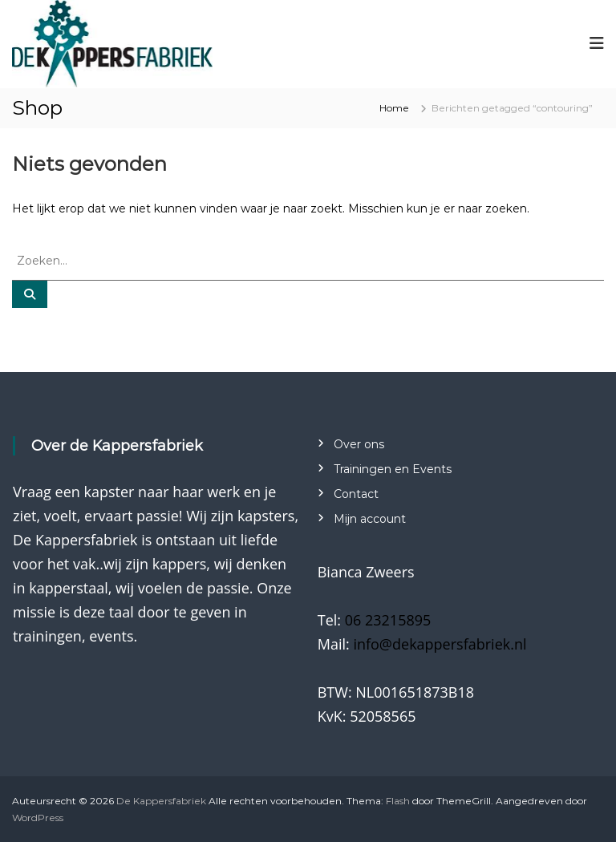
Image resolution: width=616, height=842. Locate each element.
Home (394, 108)
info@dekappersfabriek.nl (440, 644)
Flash (398, 801)
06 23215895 (388, 620)
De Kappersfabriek (161, 801)
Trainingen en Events (393, 469)
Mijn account (370, 519)
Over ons (359, 444)
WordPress (38, 818)
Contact (356, 494)
